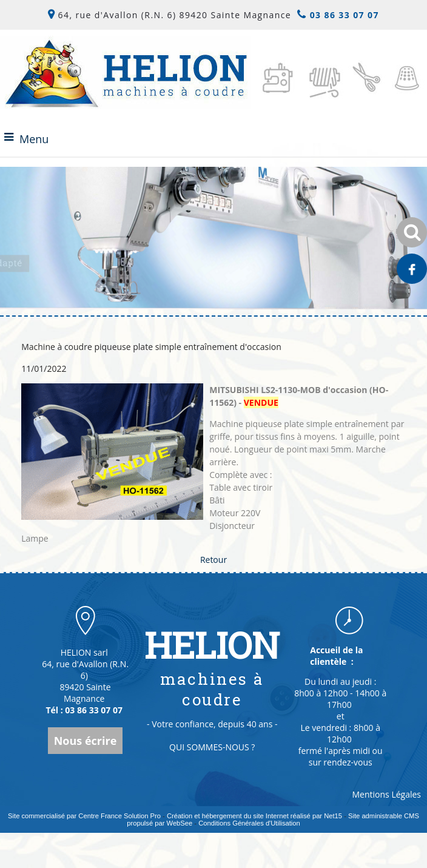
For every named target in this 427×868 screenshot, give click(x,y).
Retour (213, 560)
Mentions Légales (387, 794)
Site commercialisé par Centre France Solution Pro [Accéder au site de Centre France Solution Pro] (84, 816)
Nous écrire (86, 741)
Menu (34, 139)
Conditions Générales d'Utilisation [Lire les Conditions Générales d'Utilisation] (249, 823)
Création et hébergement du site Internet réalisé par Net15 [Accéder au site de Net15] (254, 816)
